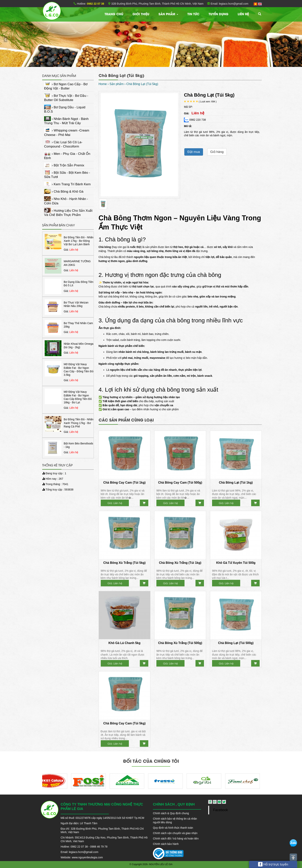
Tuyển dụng (219, 14)
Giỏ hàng (217, 152)
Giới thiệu (141, 14)
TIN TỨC (193, 14)
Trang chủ (114, 14)
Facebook (220, 810)
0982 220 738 (195, 120)
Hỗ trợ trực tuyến (273, 864)
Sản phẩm (168, 14)
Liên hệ (243, 14)
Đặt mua (194, 152)
